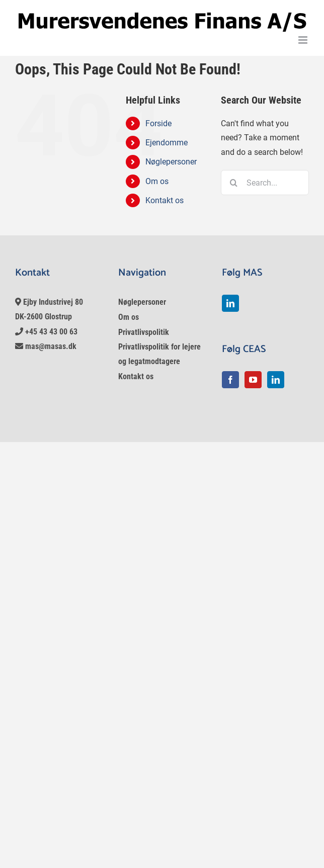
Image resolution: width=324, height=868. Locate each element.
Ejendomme (167, 143)
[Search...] (265, 183)
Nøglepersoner (171, 162)
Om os (157, 181)
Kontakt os (165, 200)
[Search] (233, 183)
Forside (158, 123)
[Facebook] (230, 380)
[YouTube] (253, 380)
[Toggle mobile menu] (304, 40)
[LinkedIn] (230, 303)
